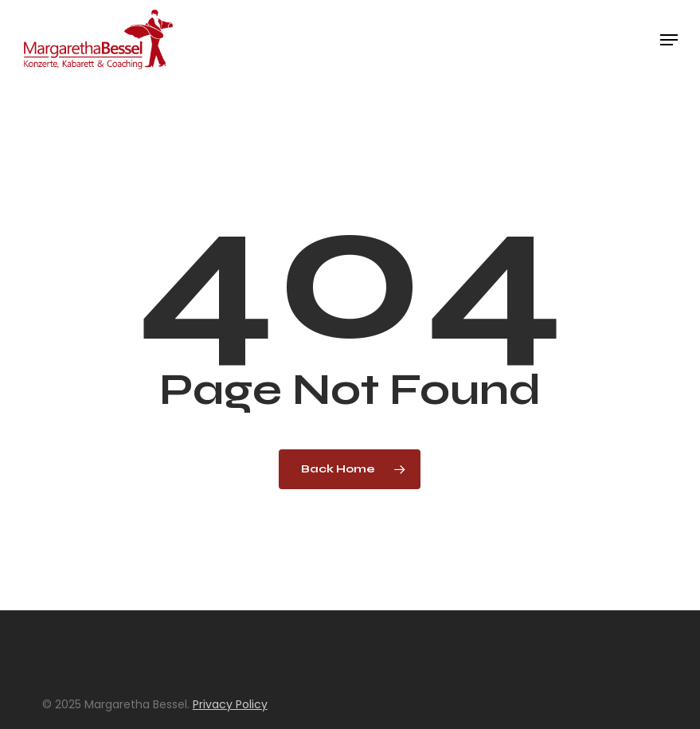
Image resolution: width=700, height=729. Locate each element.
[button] (669, 40)
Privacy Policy (230, 704)
